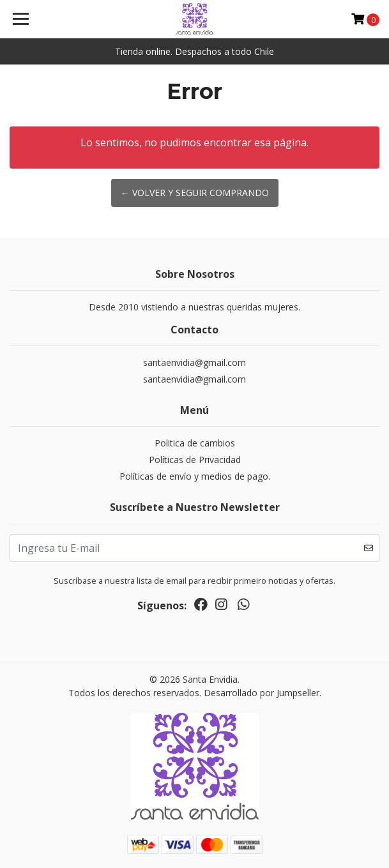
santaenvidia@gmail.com (194, 362)
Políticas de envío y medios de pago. (195, 476)
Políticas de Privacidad (195, 460)
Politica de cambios (195, 443)
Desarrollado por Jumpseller (262, 693)
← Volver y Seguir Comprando (195, 193)
